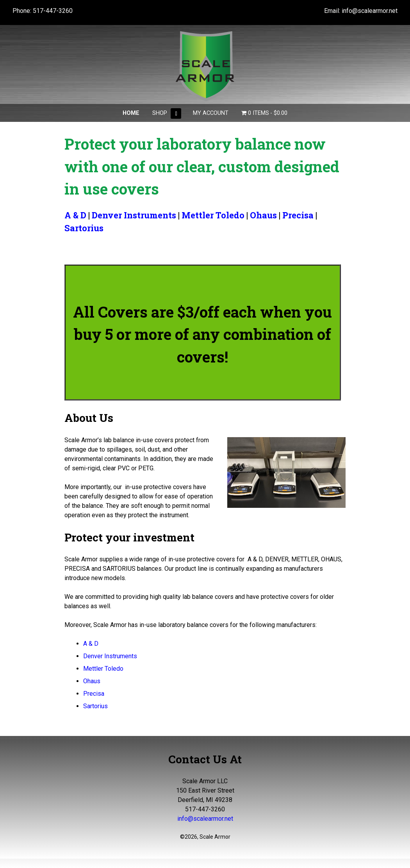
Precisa (298, 215)
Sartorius (84, 228)
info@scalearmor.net (370, 11)
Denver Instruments (134, 215)
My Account (211, 113)
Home (131, 113)
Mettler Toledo (213, 215)
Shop (160, 113)
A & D (75, 215)
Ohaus (263, 215)
